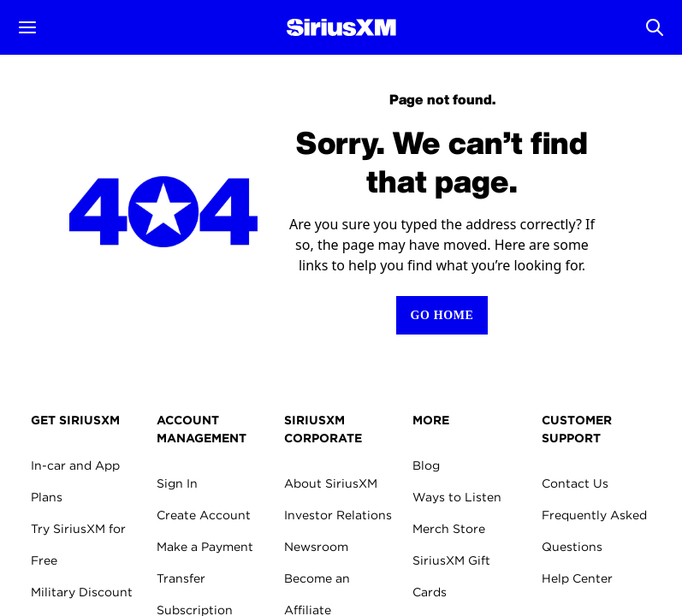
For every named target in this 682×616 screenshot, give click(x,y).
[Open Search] (655, 27)
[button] (27, 27)
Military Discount (82, 592)
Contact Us (575, 483)
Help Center (577, 578)
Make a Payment (205, 547)
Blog (426, 465)
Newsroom (316, 547)
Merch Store (449, 529)
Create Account (204, 515)
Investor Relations (338, 515)
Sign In (177, 483)
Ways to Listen (457, 497)
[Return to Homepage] (442, 315)
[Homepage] (341, 27)
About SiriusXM (331, 483)
